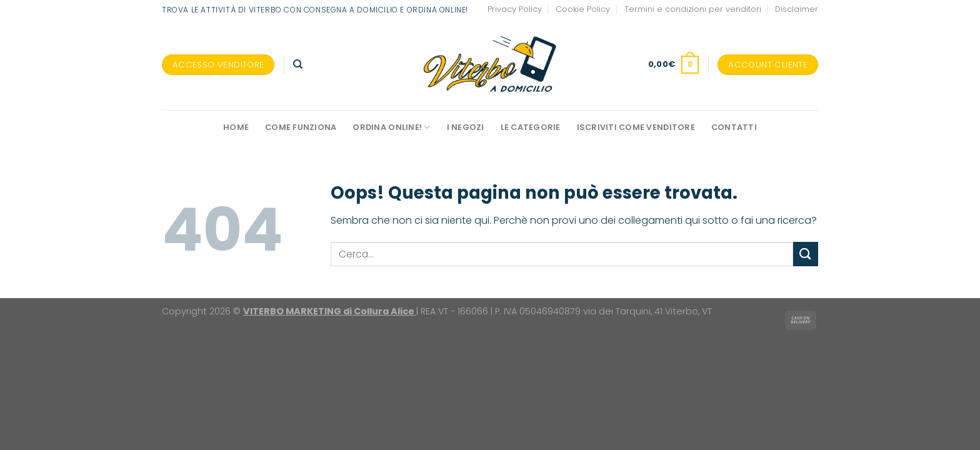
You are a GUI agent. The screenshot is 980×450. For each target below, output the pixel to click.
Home (236, 127)
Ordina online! (391, 127)
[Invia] (806, 254)
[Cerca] (298, 64)
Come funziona (301, 127)
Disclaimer (797, 9)
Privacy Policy (515, 9)
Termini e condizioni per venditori (693, 9)
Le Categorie (531, 127)
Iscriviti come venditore (636, 127)
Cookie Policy (583, 9)
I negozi (466, 127)
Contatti (734, 127)
